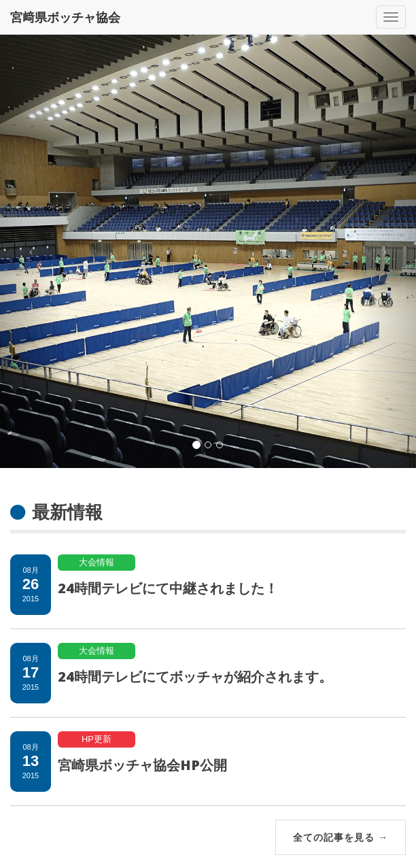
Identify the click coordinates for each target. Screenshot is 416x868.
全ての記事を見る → (341, 837)
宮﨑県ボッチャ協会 (65, 17)
